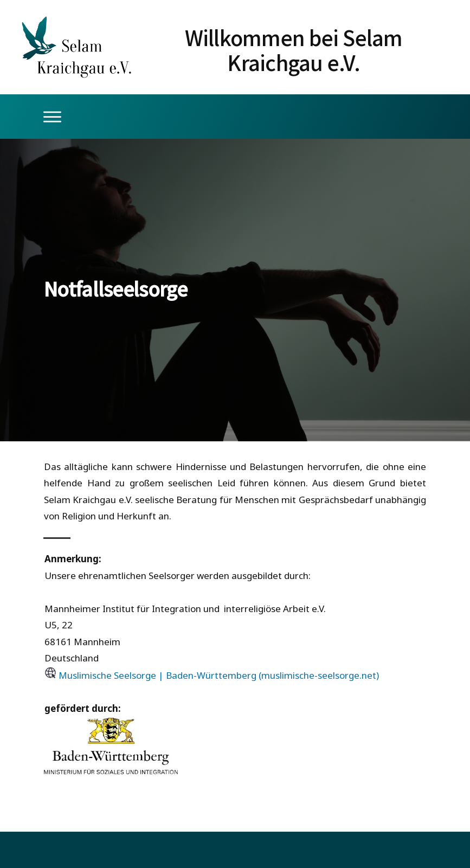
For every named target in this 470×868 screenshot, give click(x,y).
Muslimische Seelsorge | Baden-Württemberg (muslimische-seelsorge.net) (219, 675)
